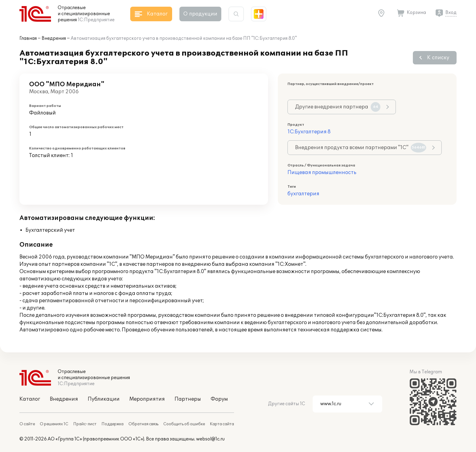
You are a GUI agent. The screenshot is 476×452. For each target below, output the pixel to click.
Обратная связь (143, 424)
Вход (451, 13)
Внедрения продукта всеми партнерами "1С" (361, 148)
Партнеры (188, 399)
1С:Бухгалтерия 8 (309, 132)
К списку (438, 58)
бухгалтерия (303, 194)
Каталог (30, 399)
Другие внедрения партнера (338, 107)
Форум (219, 399)
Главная (28, 38)
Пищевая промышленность (322, 173)
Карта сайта (222, 424)
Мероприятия (147, 399)
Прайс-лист (85, 424)
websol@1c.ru (210, 439)
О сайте (27, 424)
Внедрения (54, 38)
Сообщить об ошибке (184, 424)
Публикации (104, 399)
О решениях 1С (54, 424)
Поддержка (112, 424)
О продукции (200, 14)
